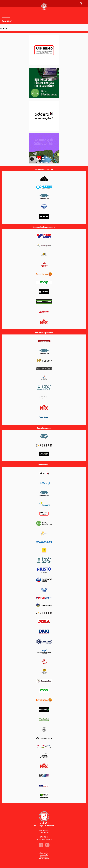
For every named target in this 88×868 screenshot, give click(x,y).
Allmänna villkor (44, 853)
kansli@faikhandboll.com (44, 839)
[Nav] (4, 3)
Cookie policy (44, 857)
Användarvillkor (44, 855)
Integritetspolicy (44, 859)
